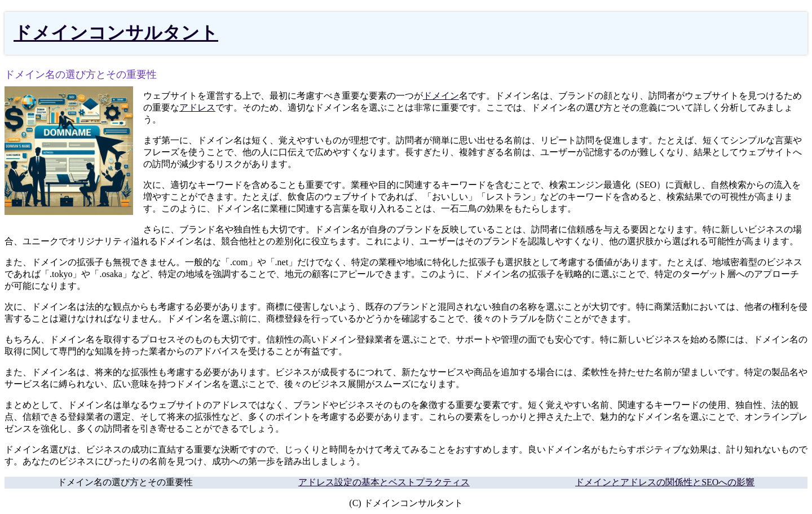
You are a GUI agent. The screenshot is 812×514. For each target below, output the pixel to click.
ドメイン (441, 96)
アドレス (197, 107)
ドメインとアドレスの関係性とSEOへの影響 (665, 482)
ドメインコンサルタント (116, 33)
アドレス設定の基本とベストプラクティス (384, 482)
